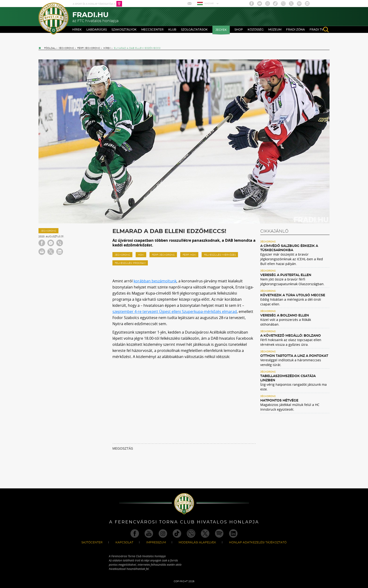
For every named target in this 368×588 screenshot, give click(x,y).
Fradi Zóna (295, 30)
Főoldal (50, 48)
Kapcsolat (124, 542)
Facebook (252, 4)
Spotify (299, 4)
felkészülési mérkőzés (220, 255)
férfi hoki (189, 255)
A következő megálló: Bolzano (291, 336)
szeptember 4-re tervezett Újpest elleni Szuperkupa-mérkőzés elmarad (175, 312)
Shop (239, 30)
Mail (190, 4)
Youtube (260, 4)
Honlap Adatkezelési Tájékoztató (258, 542)
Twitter (291, 4)
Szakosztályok (124, 30)
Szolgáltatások (194, 30)
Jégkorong (66, 48)
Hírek (77, 30)
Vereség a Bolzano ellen (285, 315)
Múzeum (275, 30)
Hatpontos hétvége (279, 401)
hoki (141, 255)
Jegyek (221, 30)
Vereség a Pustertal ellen (286, 275)
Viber (283, 4)
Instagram (268, 4)
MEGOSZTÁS (123, 448)
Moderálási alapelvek (197, 542)
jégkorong (123, 255)
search (326, 30)
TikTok (275, 4)
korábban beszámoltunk (155, 281)
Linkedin (307, 4)
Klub (172, 30)
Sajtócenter (92, 542)
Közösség (256, 30)
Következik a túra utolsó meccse (293, 295)
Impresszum (156, 542)
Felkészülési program (130, 263)
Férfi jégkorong (89, 48)
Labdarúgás (97, 30)
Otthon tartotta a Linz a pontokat (294, 356)
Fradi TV (316, 30)
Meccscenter (152, 30)
